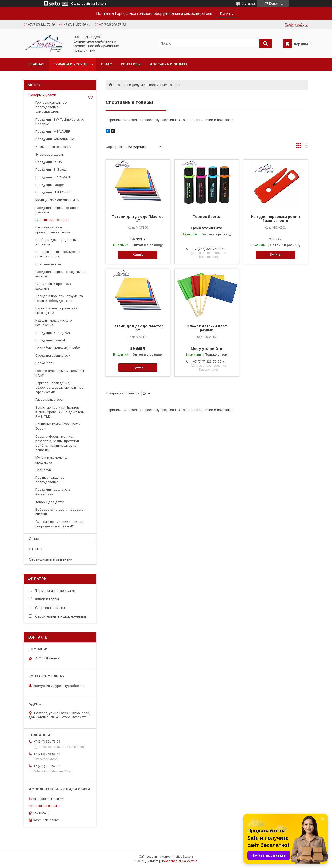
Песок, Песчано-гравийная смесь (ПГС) (56, 311)
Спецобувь (44, 470)
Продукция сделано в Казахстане (53, 492)
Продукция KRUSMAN (53, 177)
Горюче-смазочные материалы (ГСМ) (60, 373)
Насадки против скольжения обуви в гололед (58, 254)
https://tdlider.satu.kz (48, 799)
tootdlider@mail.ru (47, 806)
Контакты (131, 64)
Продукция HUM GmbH (53, 192)
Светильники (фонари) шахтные (53, 286)
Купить (226, 13)
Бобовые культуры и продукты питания (59, 512)
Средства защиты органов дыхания (56, 210)
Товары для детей (50, 502)
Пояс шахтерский (49, 264)
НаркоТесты (45, 363)
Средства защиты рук (53, 355)
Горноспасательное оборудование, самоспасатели (51, 107)
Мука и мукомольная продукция (52, 460)
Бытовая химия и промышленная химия (53, 230)
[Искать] (265, 44)
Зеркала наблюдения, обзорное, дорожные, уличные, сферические (60, 387)
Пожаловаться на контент (179, 861)
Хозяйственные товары (53, 147)
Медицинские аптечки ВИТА (57, 200)
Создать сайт (81, 4)
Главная (37, 64)
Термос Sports (207, 217)
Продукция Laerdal (50, 340)
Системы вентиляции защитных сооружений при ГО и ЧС (60, 524)
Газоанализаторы (49, 400)
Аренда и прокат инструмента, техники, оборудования (59, 298)
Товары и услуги (70, 64)
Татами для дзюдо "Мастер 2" (138, 328)
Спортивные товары (51, 220)
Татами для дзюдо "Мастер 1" (138, 219)
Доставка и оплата (169, 64)
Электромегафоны (50, 154)
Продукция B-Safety (51, 170)
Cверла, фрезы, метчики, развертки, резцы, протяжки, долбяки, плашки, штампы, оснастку (57, 443)
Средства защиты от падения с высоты (60, 274)
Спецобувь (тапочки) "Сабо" (58, 348)
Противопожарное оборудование (50, 480)
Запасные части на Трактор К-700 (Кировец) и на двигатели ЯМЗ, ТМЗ (60, 412)
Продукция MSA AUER (53, 132)
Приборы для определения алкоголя (57, 242)
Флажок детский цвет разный (207, 328)
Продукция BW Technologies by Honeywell (60, 122)
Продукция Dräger (50, 185)
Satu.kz (188, 857)
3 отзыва (248, 4)
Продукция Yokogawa (53, 333)
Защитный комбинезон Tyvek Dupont (58, 426)
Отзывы (36, 549)
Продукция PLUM (49, 162)
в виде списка (306, 147)
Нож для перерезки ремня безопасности (275, 219)
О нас (106, 64)
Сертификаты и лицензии (51, 559)
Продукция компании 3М (55, 139)
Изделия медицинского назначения (54, 323)
